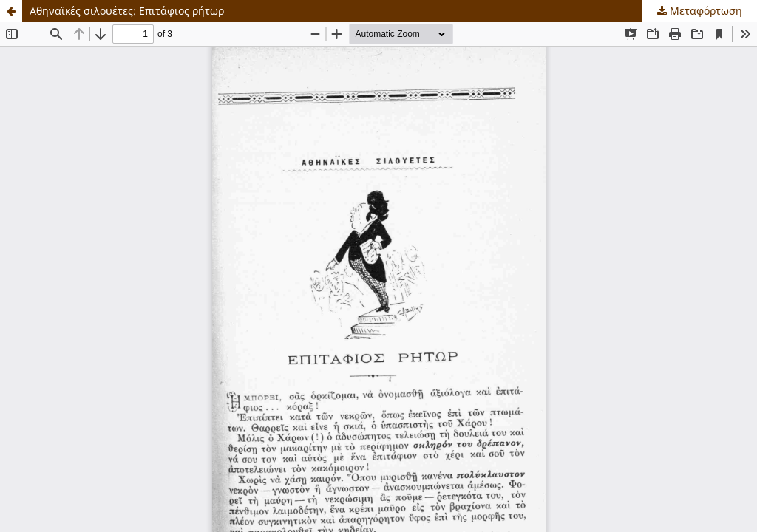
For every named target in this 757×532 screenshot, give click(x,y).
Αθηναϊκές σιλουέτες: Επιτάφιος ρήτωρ (127, 11)
